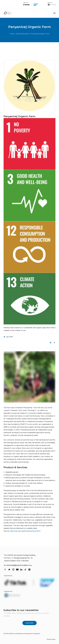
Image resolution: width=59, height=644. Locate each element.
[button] (54, 13)
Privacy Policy (51, 639)
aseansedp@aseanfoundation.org (19, 565)
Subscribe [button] (29, 623)
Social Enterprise (22, 34)
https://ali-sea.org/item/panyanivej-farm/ (25, 531)
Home (12, 34)
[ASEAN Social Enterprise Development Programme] (8, 13)
